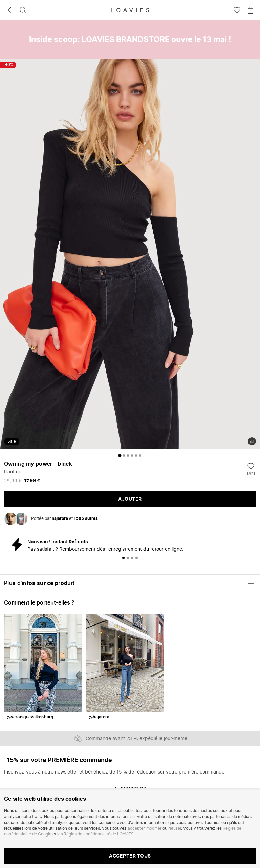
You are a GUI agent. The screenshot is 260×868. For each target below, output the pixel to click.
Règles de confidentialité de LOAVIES (99, 834)
